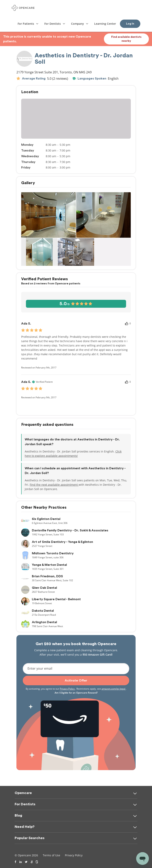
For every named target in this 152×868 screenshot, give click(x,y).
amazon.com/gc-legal (114, 689)
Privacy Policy (67, 689)
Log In (130, 24)
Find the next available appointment (54, 485)
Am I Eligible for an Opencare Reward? (76, 693)
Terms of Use (51, 855)
